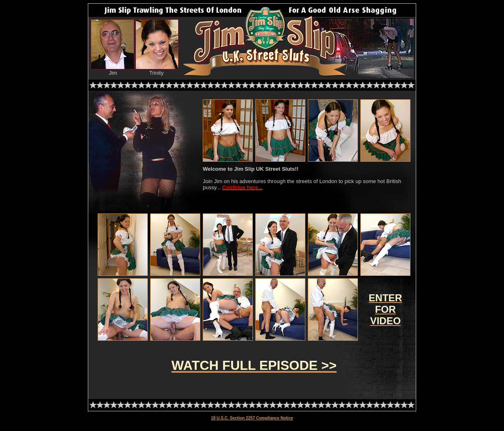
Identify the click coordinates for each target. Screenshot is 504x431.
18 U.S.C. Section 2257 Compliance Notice (252, 418)
